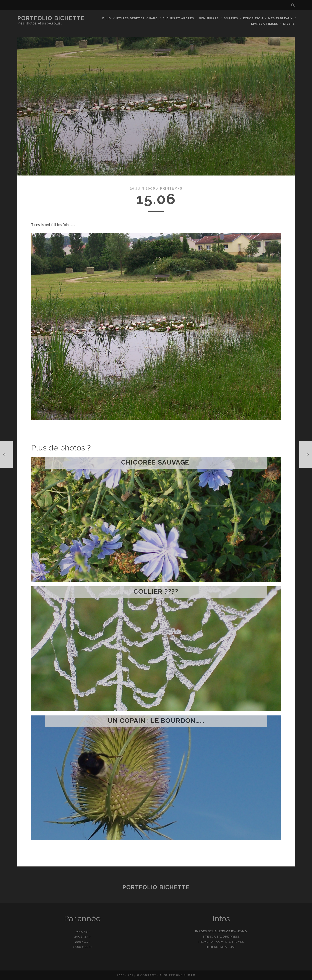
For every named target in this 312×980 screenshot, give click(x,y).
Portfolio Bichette (51, 18)
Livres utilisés (265, 24)
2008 (78, 937)
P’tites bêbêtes (130, 18)
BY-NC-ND (239, 931)
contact (148, 975)
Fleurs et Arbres (178, 18)
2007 (79, 942)
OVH (233, 947)
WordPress (230, 937)
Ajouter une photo (178, 975)
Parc (153, 18)
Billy (107, 18)
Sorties (231, 18)
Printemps (171, 188)
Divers (289, 24)
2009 (79, 931)
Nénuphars (209, 18)
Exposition (253, 18)
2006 (77, 947)
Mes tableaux (280, 18)
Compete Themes (230, 942)
